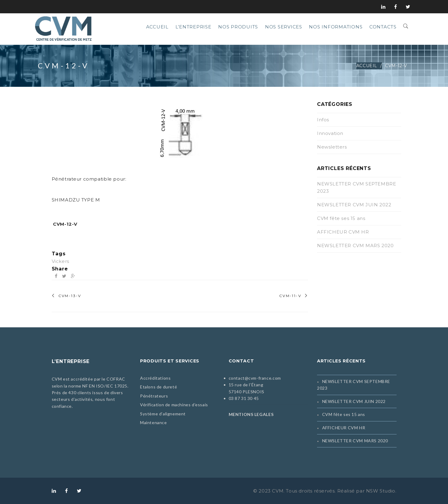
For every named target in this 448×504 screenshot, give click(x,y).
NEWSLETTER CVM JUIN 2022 (354, 205)
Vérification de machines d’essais (174, 405)
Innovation (330, 133)
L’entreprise (193, 27)
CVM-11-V (290, 296)
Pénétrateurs (154, 396)
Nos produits (238, 27)
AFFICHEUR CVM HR (343, 232)
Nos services (284, 27)
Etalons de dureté (159, 387)
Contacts (383, 27)
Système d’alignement (163, 414)
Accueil (157, 27)
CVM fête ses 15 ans (341, 218)
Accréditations (155, 378)
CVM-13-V (70, 296)
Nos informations (336, 27)
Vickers (60, 261)
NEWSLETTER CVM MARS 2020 (355, 245)
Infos (323, 120)
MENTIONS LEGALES (251, 414)
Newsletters (332, 147)
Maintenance (154, 422)
